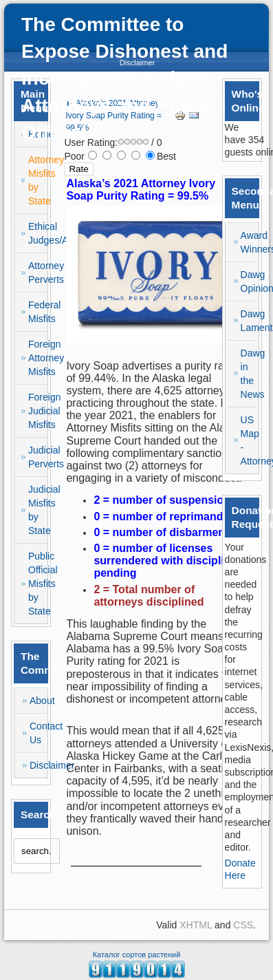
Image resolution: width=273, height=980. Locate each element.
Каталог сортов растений (137, 955)
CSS (243, 925)
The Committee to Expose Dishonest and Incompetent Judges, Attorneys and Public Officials (124, 78)
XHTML (196, 925)
